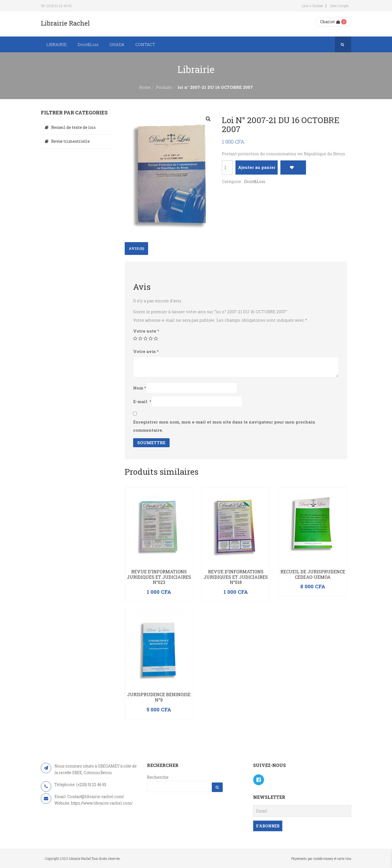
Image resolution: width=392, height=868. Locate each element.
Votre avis (146, 351)
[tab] (136, 249)
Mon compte (339, 6)
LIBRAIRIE (56, 44)
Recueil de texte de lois (73, 127)
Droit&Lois (88, 44)
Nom (140, 388)
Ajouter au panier (257, 167)
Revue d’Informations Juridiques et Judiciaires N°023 (159, 577)
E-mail (142, 401)
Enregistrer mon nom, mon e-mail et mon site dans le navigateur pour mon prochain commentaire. (224, 426)
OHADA (117, 44)
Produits (164, 87)
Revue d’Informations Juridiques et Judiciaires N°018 (236, 577)
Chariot (330, 22)
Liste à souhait (313, 6)
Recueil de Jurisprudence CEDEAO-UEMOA (313, 574)
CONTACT (145, 44)
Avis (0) (136, 248)
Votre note (146, 331)
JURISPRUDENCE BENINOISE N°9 (159, 697)
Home (145, 87)
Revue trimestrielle (71, 141)
